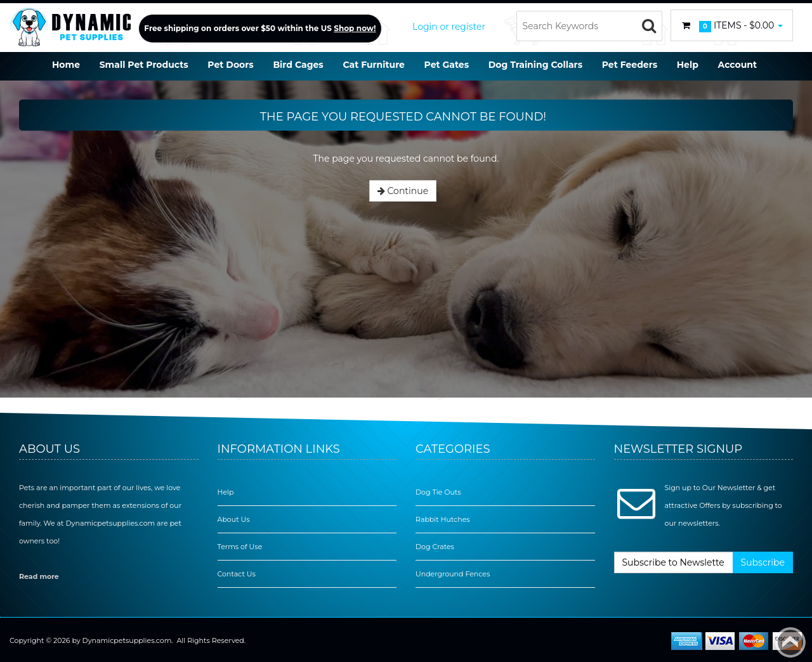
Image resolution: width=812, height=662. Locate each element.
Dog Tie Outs (438, 492)
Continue (403, 191)
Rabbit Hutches (443, 519)
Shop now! (355, 28)
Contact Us (237, 574)
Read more (39, 576)
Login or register (449, 27)
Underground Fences (453, 574)
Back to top (790, 642)
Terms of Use (240, 547)
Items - (732, 26)
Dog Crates (435, 547)
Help (226, 492)
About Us (234, 519)
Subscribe (763, 562)
